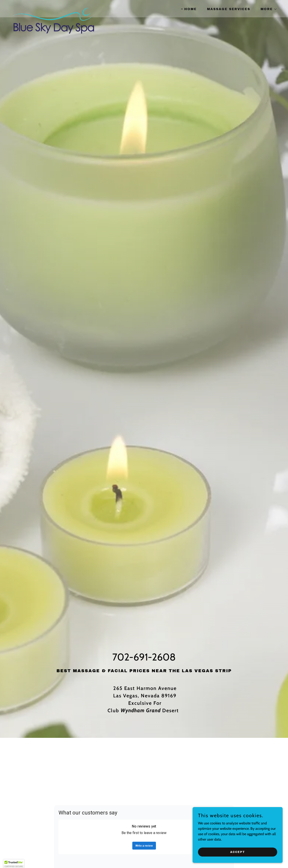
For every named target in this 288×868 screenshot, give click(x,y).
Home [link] (190, 9)
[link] (53, 8)
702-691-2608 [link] (144, 657)
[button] (267, 9)
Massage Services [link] (229, 9)
